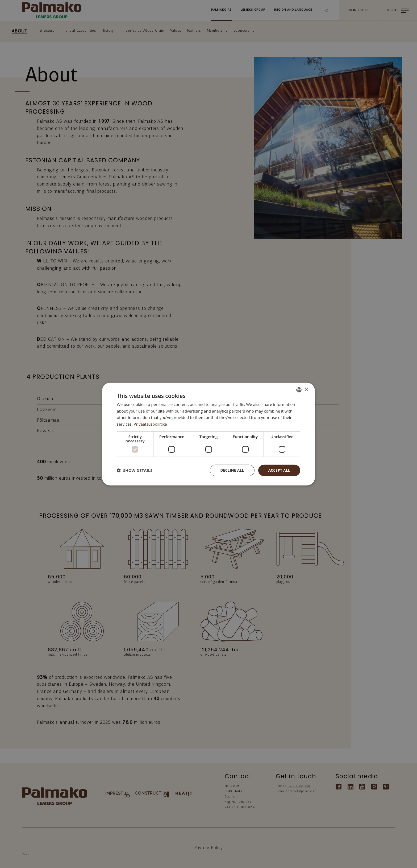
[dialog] (208, 434)
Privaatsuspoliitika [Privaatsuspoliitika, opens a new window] (151, 424)
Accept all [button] (279, 470)
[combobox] (299, 389)
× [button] (306, 389)
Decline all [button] (231, 470)
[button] (135, 470)
